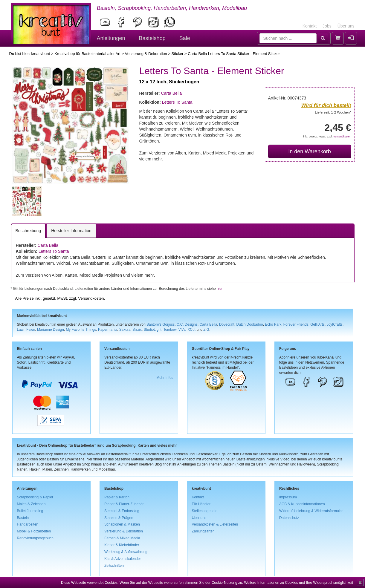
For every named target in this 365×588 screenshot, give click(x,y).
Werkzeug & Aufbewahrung (126, 552)
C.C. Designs (187, 324)
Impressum (288, 497)
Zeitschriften (114, 566)
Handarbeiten (28, 524)
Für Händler (201, 504)
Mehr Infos (165, 378)
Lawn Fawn (26, 330)
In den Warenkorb (309, 151)
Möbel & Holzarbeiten (34, 531)
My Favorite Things (81, 330)
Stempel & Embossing (122, 511)
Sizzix (137, 330)
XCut (191, 330)
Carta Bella (171, 93)
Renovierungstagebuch (35, 538)
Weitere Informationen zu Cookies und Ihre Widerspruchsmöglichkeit (298, 583)
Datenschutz (289, 518)
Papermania (108, 330)
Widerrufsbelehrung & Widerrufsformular (311, 511)
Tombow (170, 330)
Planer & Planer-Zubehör (124, 504)
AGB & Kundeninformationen (302, 504)
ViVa (182, 330)
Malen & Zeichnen (31, 504)
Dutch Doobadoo (249, 324)
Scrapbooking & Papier (35, 497)
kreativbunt (40, 54)
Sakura (125, 330)
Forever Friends (296, 324)
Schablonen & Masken (122, 524)
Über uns (346, 26)
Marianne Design (51, 330)
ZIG (206, 330)
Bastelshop (152, 38)
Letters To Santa (177, 102)
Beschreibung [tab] (28, 231)
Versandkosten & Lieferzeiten (215, 524)
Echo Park (273, 324)
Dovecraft (227, 324)
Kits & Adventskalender (123, 559)
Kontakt (310, 26)
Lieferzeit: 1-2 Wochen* (333, 112)
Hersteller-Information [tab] (71, 231)
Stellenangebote (205, 511)
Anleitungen (111, 38)
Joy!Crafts (335, 324)
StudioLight (153, 330)
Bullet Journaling (30, 511)
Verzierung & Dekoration (146, 54)
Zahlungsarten (203, 531)
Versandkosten (342, 137)
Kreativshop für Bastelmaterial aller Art (87, 54)
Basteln (23, 518)
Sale (185, 38)
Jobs (327, 26)
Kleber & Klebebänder (122, 545)
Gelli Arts (317, 324)
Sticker (178, 54)
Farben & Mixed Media (122, 538)
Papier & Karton (117, 497)
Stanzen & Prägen (119, 518)
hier (220, 289)
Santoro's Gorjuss (161, 324)
